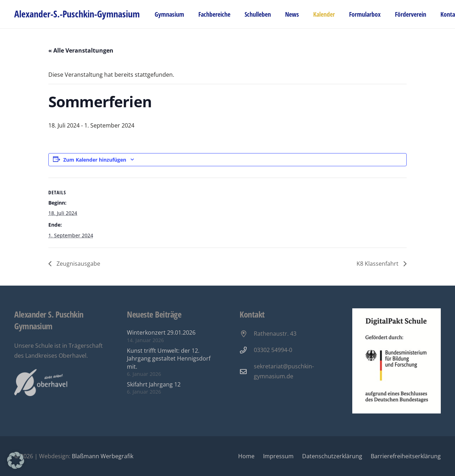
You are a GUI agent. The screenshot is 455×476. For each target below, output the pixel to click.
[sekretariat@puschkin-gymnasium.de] (247, 371)
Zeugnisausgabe (78, 264)
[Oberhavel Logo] (41, 383)
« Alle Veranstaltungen (81, 50)
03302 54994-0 (273, 350)
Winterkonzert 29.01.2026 (161, 332)
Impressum (278, 456)
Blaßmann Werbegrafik (103, 456)
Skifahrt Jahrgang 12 (154, 384)
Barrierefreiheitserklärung (406, 456)
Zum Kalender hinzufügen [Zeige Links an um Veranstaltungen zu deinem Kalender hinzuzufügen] (95, 160)
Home (246, 456)
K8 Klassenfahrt (378, 264)
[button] (16, 460)
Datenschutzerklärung (332, 456)
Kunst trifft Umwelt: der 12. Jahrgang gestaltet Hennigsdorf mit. (169, 359)
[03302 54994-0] (247, 350)
